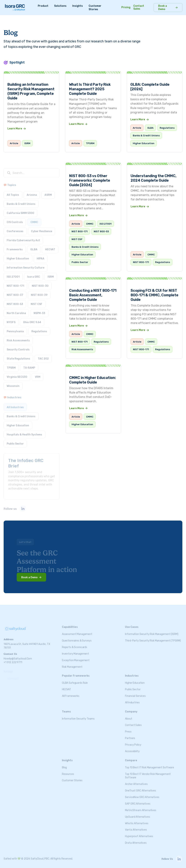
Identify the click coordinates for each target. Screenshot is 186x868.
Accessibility (132, 748)
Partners (130, 735)
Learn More (15, 129)
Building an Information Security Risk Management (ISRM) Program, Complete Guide (31, 91)
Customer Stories (72, 778)
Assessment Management (77, 631)
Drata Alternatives (136, 840)
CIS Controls (15, 219)
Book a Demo (163, 8)
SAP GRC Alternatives (138, 801)
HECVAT (50, 247)
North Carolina (16, 310)
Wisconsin (13, 383)
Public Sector (15, 441)
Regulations (167, 128)
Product (43, 6)
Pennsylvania (15, 328)
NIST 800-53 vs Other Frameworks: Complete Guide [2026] (90, 180)
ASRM (48, 192)
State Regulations (18, 356)
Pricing (126, 7)
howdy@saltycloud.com (18, 656)
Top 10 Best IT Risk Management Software (149, 765)
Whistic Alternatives (137, 820)
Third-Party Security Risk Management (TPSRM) (153, 638)
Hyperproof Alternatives (139, 833)
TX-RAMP (29, 365)
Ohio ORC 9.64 (32, 319)
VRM (38, 374)
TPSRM (90, 143)
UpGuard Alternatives (137, 814)
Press (128, 729)
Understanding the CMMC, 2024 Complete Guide (153, 179)
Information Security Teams (78, 716)
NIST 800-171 (15, 283)
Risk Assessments (18, 338)
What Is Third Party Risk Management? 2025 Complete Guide (90, 89)
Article (14, 143)
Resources (68, 771)
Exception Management (76, 657)
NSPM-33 (39, 310)
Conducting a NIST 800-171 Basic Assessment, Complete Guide (93, 295)
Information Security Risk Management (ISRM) (152, 631)
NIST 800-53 (15, 301)
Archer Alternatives (136, 781)
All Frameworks (71, 693)
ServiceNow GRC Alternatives (142, 794)
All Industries (15, 404)
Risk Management (72, 664)
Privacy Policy (133, 742)
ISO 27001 (13, 274)
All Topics (13, 192)
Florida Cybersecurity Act (23, 237)
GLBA (150, 128)
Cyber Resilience (42, 228)
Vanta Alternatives (136, 827)
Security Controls (18, 347)
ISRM (27, 143)
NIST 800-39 (39, 292)
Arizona (32, 192)
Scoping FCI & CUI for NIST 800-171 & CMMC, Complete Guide (154, 296)
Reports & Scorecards (75, 644)
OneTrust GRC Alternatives (140, 788)
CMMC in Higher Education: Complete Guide (93, 380)
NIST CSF (37, 301)
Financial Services (135, 693)
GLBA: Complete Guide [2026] (150, 87)
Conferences (15, 228)
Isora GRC (34, 274)
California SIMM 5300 (20, 210)
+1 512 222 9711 (13, 659)
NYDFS (11, 319)
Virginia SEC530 (17, 374)
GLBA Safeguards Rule (75, 680)
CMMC (34, 219)
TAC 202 (43, 356)
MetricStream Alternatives (141, 807)
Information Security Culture (26, 265)
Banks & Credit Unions (146, 136)
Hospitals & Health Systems (24, 432)
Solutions (60, 6)
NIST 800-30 (40, 283)
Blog (64, 765)
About (129, 716)
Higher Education (144, 143)
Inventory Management (75, 651)
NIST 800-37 (15, 292)
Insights (78, 6)
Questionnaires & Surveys (77, 638)
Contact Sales (139, 7)
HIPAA (41, 256)
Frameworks (15, 247)
